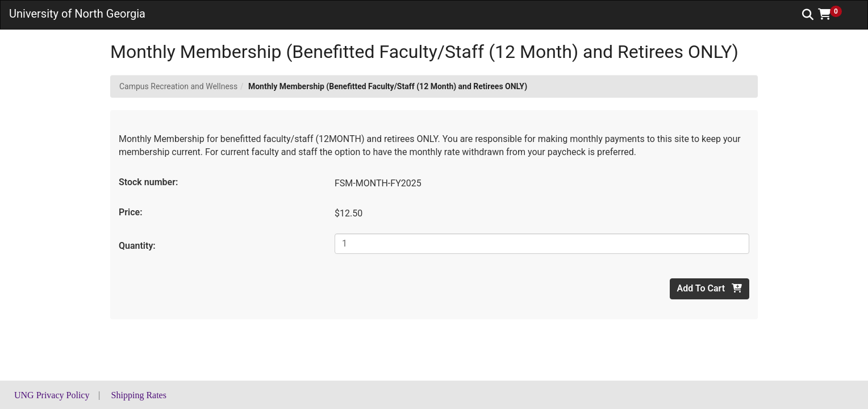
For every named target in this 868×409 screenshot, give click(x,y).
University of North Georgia (77, 14)
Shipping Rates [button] (139, 395)
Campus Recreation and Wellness (178, 86)
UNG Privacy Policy (52, 395)
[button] (834, 14)
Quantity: (137, 246)
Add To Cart (710, 288)
